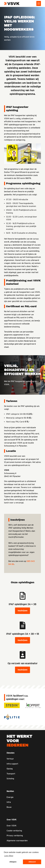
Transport (11, 774)
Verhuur (10, 759)
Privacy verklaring (15, 836)
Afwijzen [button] (13, 862)
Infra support (12, 764)
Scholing (10, 779)
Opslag (10, 769)
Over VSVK (12, 826)
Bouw (9, 807)
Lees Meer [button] (9, 856)
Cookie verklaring (14, 831)
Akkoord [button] (32, 862)
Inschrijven (22, 611)
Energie (10, 797)
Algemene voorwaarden (17, 841)
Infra (9, 802)
